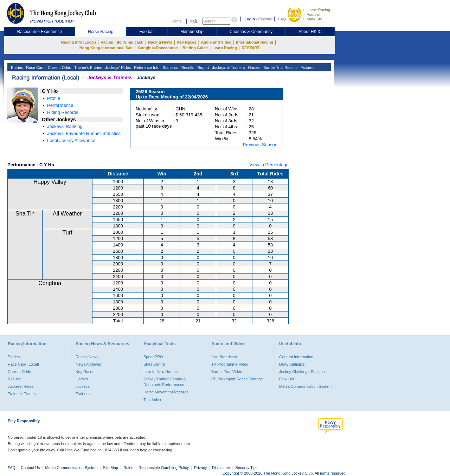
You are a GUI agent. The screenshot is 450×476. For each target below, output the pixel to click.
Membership (192, 32)
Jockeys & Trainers (228, 67)
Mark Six (314, 19)
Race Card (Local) (23, 364)
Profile (54, 98)
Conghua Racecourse (158, 48)
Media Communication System (305, 386)
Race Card (35, 67)
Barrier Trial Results (280, 67)
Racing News (160, 42)
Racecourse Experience (40, 32)
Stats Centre (154, 364)
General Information (296, 357)
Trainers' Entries (22, 394)
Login (250, 19)
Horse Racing (318, 10)
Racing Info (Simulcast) (122, 42)
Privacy (200, 468)
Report (202, 67)
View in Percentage (269, 165)
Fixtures (307, 67)
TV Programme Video (230, 364)
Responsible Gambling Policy (164, 468)
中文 (194, 21)
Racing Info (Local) (79, 42)
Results (187, 67)
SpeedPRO (153, 357)
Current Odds (59, 67)
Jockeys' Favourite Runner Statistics (84, 133)
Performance (60, 105)
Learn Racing (225, 48)
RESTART (250, 48)
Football (313, 14)
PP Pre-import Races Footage (237, 379)
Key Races (187, 42)
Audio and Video (216, 42)
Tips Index (152, 400)
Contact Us (30, 468)
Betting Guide (195, 48)
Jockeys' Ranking (65, 126)
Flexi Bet (287, 379)
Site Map (111, 468)
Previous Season (260, 145)
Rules (129, 468)
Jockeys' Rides (117, 67)
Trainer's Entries (88, 67)
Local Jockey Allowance (71, 140)
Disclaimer (221, 468)
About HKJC (310, 32)
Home (177, 21)
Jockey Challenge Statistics (303, 372)
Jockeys (83, 386)
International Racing (255, 42)
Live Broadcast (224, 357)
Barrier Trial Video (227, 372)
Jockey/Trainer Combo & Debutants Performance (165, 382)
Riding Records (63, 112)
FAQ (282, 19)
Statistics (170, 67)
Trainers (83, 394)
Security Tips (247, 468)
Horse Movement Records (166, 392)
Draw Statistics (292, 364)
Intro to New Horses (160, 372)
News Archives (88, 364)
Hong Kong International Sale (107, 48)
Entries (16, 67)
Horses (253, 67)
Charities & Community (251, 32)
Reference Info (146, 67)
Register (265, 19)
